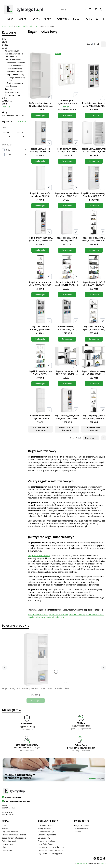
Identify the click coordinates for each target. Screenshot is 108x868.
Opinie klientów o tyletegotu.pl (14, 838)
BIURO (5, 42)
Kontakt (5, 829)
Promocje (6, 107)
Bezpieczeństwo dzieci (14, 54)
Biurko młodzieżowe (15, 66)
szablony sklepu (82, 863)
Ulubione (77, 832)
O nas (4, 825)
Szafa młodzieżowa (15, 83)
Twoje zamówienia (82, 825)
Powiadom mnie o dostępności (40, 429)
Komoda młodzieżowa (16, 63)
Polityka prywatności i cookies (14, 835)
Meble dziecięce (11, 57)
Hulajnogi (8, 89)
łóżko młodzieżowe (95, 614)
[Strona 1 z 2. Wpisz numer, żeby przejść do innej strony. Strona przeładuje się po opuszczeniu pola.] (94, 44)
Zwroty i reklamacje (46, 832)
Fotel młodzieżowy (15, 69)
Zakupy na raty (44, 838)
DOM (4, 39)
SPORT (5, 98)
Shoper (102, 863)
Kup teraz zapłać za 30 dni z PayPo (52, 847)
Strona (90, 44)
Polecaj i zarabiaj (9, 841)
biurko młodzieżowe (58, 614)
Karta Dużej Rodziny (46, 844)
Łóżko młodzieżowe (15, 72)
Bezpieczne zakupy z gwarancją (51, 850)
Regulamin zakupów (10, 832)
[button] (90, 9)
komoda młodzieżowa (38, 614)
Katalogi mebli (8, 844)
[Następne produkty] (91, 438)
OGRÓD (5, 45)
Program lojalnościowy (47, 841)
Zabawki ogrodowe (12, 95)
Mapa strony (7, 850)
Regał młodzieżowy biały (39, 556)
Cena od (5, 133)
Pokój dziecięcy (11, 86)
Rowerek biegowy (12, 92)
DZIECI (18, 26)
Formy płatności (45, 829)
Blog (4, 847)
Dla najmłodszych (12, 51)
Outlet (4, 104)
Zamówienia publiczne (47, 835)
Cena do (19, 133)
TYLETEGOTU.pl (7, 26)
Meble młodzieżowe (30, 26)
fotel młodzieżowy (77, 614)
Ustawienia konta (81, 829)
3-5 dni (9, 155)
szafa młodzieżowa (55, 617)
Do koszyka (40, 115)
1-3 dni (9, 150)
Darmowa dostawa (46, 825)
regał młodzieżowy (37, 617)
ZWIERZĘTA (7, 101)
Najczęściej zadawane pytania (50, 853)
